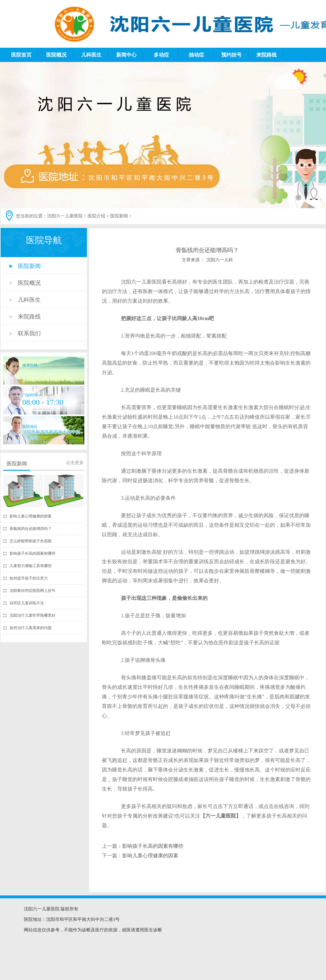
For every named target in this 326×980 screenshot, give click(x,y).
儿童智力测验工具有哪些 (31, 566)
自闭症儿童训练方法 (27, 603)
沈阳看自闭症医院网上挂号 (32, 591)
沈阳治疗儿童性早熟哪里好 (32, 615)
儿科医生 (91, 55)
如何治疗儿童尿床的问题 (31, 628)
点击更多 (75, 463)
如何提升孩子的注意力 (29, 578)
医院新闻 (119, 216)
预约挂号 (231, 55)
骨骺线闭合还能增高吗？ (31, 529)
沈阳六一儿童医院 (65, 216)
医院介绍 (96, 216)
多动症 (161, 55)
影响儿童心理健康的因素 (31, 516)
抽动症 (196, 55)
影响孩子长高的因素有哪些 (32, 553)
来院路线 (266, 55)
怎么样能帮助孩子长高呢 (31, 541)
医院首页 (21, 55)
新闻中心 (126, 55)
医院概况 (56, 55)
